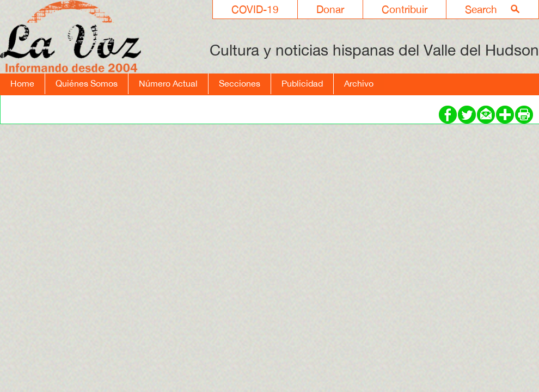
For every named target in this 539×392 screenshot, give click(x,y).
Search (481, 9)
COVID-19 (255, 9)
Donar (330, 9)
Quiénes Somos (87, 83)
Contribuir (405, 9)
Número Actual (168, 83)
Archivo (359, 83)
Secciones (240, 83)
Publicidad (302, 83)
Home (22, 83)
